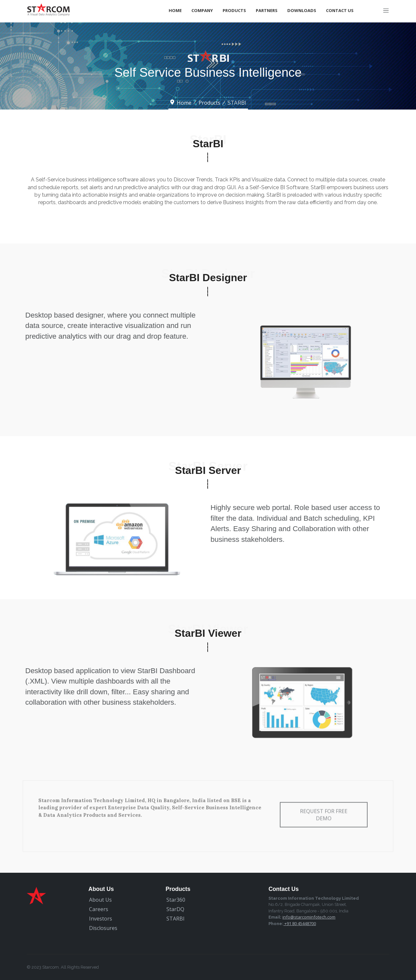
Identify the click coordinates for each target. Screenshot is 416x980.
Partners (267, 10)
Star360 (176, 900)
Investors (101, 919)
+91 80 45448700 (300, 923)
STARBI (175, 919)
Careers (99, 909)
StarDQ (175, 909)
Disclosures (103, 928)
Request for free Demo (324, 807)
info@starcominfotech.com (309, 917)
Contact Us (340, 10)
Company (202, 10)
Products (234, 10)
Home (175, 10)
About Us (100, 900)
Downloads (302, 10)
